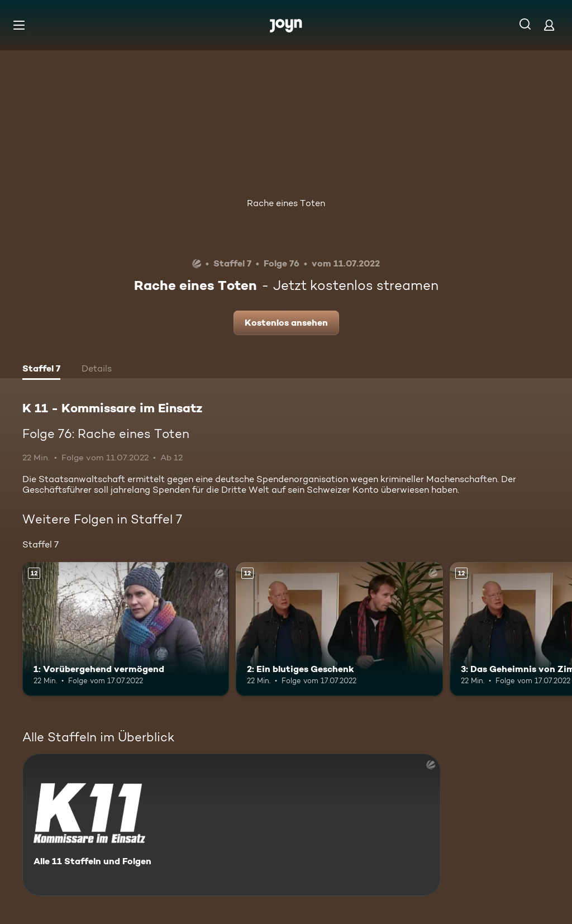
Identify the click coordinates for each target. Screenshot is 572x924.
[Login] (549, 25)
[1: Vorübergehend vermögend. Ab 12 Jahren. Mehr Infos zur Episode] (126, 629)
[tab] (41, 370)
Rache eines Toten (286, 203)
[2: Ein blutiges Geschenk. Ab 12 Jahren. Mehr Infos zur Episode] (339, 629)
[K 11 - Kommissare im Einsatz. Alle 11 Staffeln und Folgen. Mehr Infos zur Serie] (232, 825)
